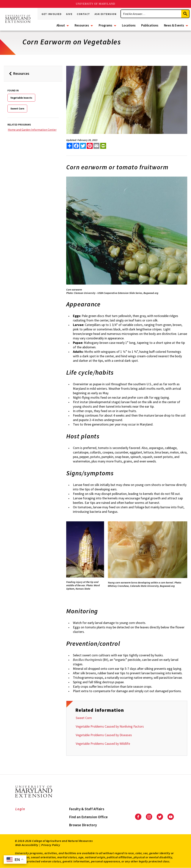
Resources (82, 25)
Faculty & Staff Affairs (87, 809)
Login (20, 809)
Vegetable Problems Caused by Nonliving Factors (110, 726)
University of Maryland (96, 4)
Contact (83, 14)
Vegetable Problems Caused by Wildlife (103, 744)
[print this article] (103, 146)
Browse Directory (83, 825)
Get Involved (52, 14)
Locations (129, 25)
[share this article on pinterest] (90, 146)
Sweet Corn (17, 109)
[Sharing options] (70, 146)
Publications (150, 25)
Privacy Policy (51, 845)
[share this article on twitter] (83, 146)
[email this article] (96, 146)
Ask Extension (106, 14)
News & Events (174, 25)
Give (69, 14)
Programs (105, 25)
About (61, 25)
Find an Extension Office (88, 817)
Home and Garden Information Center (32, 130)
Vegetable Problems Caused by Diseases (104, 735)
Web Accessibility (27, 845)
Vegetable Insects (21, 98)
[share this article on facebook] (76, 146)
